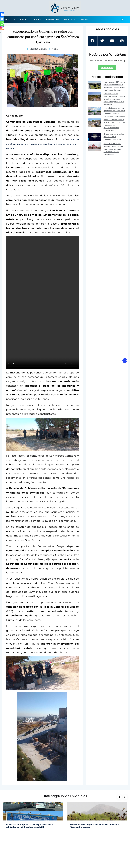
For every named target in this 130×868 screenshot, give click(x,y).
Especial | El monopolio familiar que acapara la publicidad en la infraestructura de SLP (29, 826)
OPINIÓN (37, 20)
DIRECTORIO (85, 20)
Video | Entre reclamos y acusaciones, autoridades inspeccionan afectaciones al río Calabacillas (114, 125)
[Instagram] (2, 28)
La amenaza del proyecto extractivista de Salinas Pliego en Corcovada (94, 826)
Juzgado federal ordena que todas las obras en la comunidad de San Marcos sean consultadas (114, 112)
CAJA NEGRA (24, 20)
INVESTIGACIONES (53, 20)
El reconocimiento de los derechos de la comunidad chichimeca (114, 137)
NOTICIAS (10, 20)
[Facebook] (2, 15)
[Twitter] (2, 19)
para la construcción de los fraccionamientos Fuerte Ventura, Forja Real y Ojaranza (43, 144)
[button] (122, 20)
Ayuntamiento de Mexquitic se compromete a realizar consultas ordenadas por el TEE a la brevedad (115, 99)
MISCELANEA (70, 20)
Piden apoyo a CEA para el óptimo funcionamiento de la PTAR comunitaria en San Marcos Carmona (114, 86)
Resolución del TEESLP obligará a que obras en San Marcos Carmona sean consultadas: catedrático (113, 149)
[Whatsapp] (2, 23)
